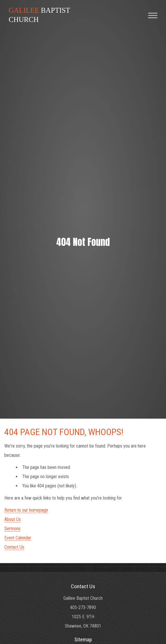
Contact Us (14, 547)
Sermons (12, 529)
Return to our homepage (26, 510)
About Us (13, 519)
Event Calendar (18, 538)
